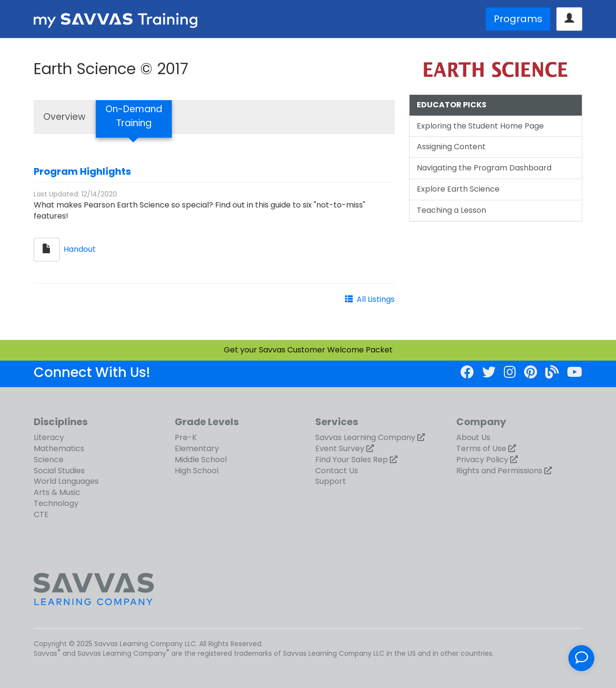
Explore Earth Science (458, 189)
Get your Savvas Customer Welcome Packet (308, 350)
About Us (473, 437)
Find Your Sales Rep (352, 460)
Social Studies (59, 471)
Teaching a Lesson (451, 210)
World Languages (66, 481)
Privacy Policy (482, 460)
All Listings (376, 299)
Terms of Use (481, 448)
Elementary (197, 448)
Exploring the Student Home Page (480, 126)
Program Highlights (82, 171)
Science (49, 460)
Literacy (49, 437)
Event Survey (340, 448)
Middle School (201, 460)
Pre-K (186, 437)
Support (331, 481)
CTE (41, 514)
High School (197, 471)
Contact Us (337, 471)
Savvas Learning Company (365, 437)
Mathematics (59, 448)
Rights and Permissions (499, 471)
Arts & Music (57, 492)
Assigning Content (451, 147)
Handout (80, 249)
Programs (518, 19)
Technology (56, 503)
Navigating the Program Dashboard (484, 168)
